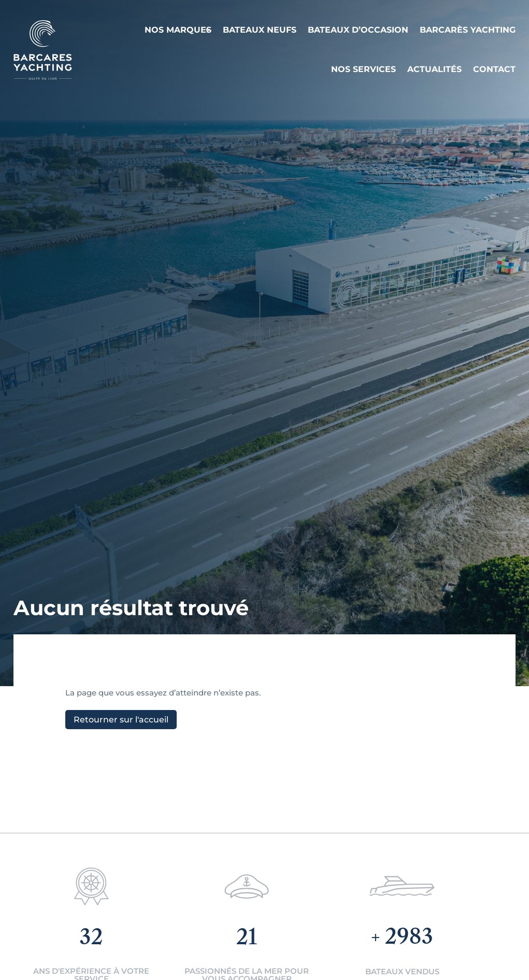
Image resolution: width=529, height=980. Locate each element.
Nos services (363, 69)
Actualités (434, 69)
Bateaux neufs (260, 30)
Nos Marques (178, 30)
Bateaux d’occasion (358, 30)
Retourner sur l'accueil (121, 720)
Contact (494, 69)
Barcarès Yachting (468, 30)
